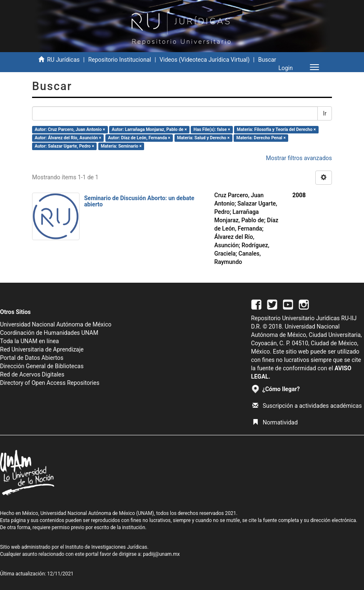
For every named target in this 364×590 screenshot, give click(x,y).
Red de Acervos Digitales (32, 374)
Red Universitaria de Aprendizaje (42, 349)
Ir (325, 113)
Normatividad (275, 422)
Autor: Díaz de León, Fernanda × (139, 138)
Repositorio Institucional (120, 60)
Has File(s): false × (212, 129)
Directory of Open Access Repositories (50, 383)
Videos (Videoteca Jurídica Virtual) (204, 60)
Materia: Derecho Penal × (261, 138)
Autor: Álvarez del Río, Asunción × (68, 138)
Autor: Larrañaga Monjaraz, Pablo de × (149, 129)
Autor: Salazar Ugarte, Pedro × (64, 146)
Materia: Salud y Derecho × (203, 138)
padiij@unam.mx (161, 554)
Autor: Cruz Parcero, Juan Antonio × (70, 129)
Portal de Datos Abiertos (32, 358)
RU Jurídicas (63, 60)
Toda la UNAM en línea (29, 341)
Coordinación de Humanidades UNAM (49, 333)
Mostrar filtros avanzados (299, 158)
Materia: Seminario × (121, 146)
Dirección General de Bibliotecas (42, 366)
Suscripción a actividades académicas (307, 406)
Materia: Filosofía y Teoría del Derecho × (277, 129)
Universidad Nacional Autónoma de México (56, 324)
